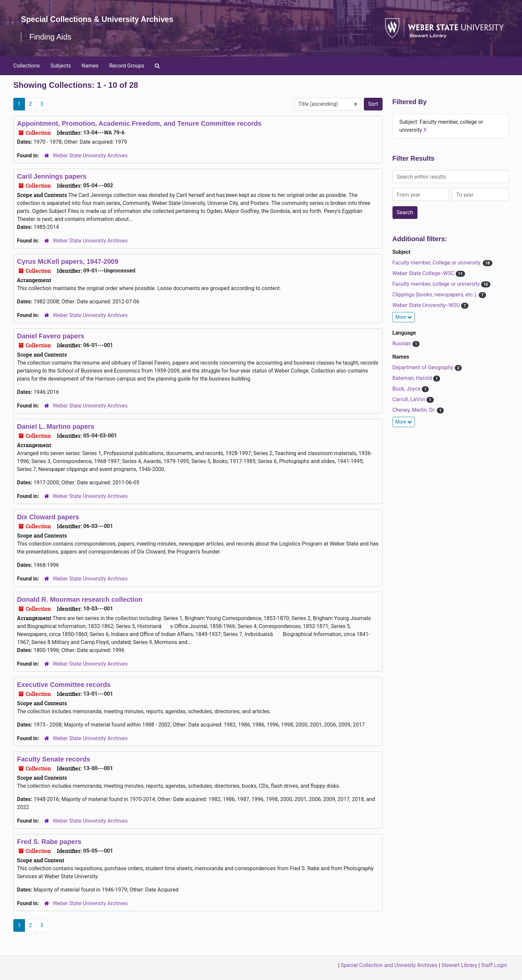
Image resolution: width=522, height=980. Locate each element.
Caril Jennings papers (52, 176)
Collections (27, 66)
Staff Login (494, 965)
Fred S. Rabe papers (49, 842)
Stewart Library (459, 965)
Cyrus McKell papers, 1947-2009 (68, 261)
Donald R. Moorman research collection (80, 599)
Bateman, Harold (413, 378)
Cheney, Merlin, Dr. (415, 410)
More (404, 317)
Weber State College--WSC (424, 273)
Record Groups (127, 66)
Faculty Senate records (54, 759)
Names (90, 66)
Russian (403, 343)
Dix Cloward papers (48, 517)
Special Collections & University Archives (100, 19)
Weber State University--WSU (427, 305)
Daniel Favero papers (51, 336)
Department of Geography (424, 367)
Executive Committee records (64, 685)
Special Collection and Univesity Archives (389, 965)
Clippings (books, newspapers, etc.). (436, 295)
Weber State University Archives (90, 156)
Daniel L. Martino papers (56, 426)
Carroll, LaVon (410, 399)
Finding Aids (51, 37)
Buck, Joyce (407, 389)
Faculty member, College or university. (438, 263)
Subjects (61, 66)
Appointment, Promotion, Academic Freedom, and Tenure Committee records (139, 123)
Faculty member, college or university (437, 284)
